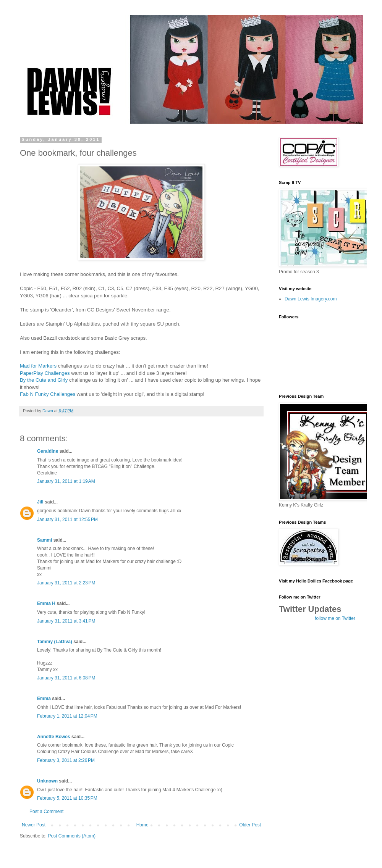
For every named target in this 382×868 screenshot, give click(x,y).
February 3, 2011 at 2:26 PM (66, 760)
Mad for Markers (38, 366)
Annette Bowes (54, 737)
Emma (44, 699)
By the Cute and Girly (44, 380)
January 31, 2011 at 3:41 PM (66, 621)
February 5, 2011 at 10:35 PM (67, 798)
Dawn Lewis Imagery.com (311, 299)
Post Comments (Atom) (72, 836)
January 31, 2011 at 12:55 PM (67, 520)
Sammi (45, 540)
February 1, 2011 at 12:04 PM (67, 716)
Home (142, 825)
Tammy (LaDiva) (55, 642)
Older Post (250, 825)
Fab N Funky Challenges (48, 394)
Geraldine (48, 451)
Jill (40, 502)
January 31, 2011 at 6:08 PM (66, 678)
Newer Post (34, 825)
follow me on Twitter (335, 618)
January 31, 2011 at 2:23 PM (66, 583)
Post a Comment (46, 812)
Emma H (46, 603)
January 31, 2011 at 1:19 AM (66, 481)
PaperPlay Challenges (45, 373)
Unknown (47, 781)
